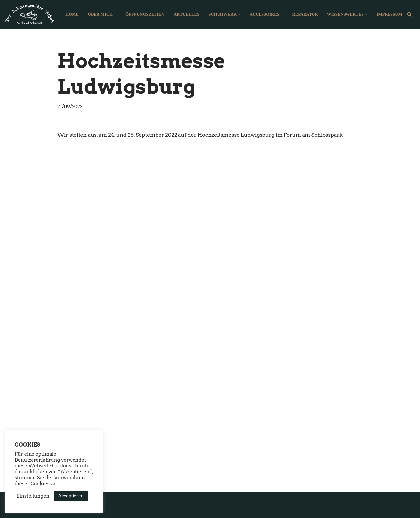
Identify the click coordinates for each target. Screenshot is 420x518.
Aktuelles (186, 14)
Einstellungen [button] (33, 496)
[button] (115, 14)
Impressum (389, 14)
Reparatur (305, 14)
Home (72, 14)
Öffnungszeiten (145, 14)
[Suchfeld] (409, 14)
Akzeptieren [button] (71, 496)
